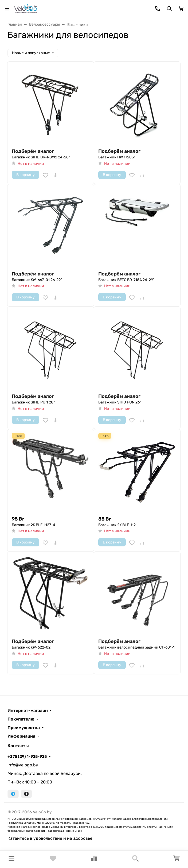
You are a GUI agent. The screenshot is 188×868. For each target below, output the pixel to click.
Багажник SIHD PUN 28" (33, 402)
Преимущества (24, 728)
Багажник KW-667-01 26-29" (37, 280)
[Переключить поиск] (169, 9)
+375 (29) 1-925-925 (27, 757)
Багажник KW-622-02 (31, 647)
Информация (21, 736)
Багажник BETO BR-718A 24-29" (126, 280)
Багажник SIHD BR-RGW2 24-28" (41, 157)
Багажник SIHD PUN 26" (120, 402)
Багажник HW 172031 (117, 157)
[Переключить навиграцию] (7, 9)
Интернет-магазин (28, 711)
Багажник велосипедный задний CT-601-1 (136, 647)
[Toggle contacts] (158, 9)
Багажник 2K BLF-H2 (117, 525)
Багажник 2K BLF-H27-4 (34, 525)
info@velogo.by (23, 765)
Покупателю (21, 719)
